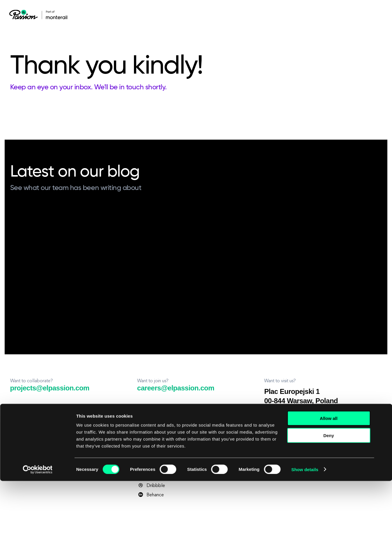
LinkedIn (150, 420)
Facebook (152, 430)
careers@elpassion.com (176, 388)
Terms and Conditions (45, 448)
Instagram (152, 448)
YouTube (151, 439)
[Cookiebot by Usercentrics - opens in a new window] (38, 533)
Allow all (329, 481)
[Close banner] (383, 476)
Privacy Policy (19, 448)
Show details (305, 533)
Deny (329, 498)
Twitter (149, 458)
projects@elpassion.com (50, 388)
